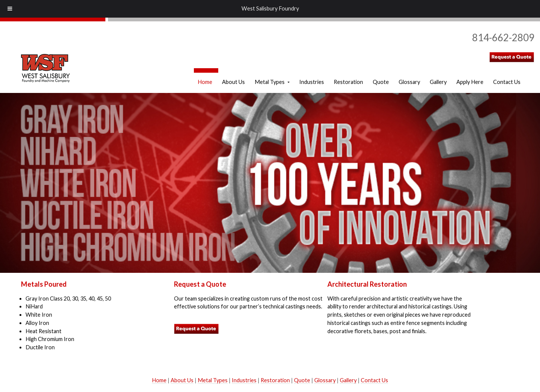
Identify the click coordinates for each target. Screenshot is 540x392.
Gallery (348, 380)
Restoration (275, 380)
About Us (182, 380)
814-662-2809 (503, 37)
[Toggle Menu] (10, 9)
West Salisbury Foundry (270, 8)
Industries (244, 380)
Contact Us (374, 380)
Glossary (325, 380)
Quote (302, 380)
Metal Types (213, 380)
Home (159, 380)
